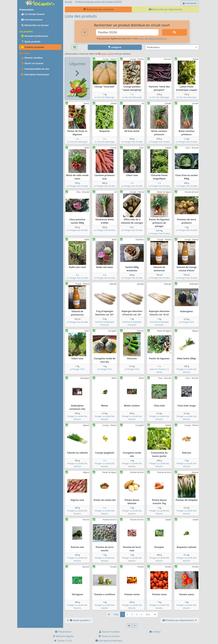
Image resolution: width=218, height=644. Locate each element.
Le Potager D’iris (187, 322)
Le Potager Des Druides (132, 142)
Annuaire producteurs (35, 36)
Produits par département (180, 620)
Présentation (63, 632)
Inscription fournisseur (35, 74)
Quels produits (31, 42)
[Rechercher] (174, 32)
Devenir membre (32, 58)
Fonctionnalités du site (35, 69)
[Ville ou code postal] (127, 32)
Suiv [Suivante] (148, 614)
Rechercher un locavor (35, 25)
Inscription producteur (109, 641)
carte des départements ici (153, 38)
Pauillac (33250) (106, 54)
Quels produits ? (79, 620)
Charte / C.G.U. (63, 641)
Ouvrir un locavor (32, 63)
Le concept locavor (33, 14)
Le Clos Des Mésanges (105, 97)
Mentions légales (63, 636)
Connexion (190, 3)
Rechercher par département (166, 9)
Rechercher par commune (98, 9)
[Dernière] (155, 614)
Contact (155, 632)
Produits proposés (33, 47)
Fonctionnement (32, 20)
